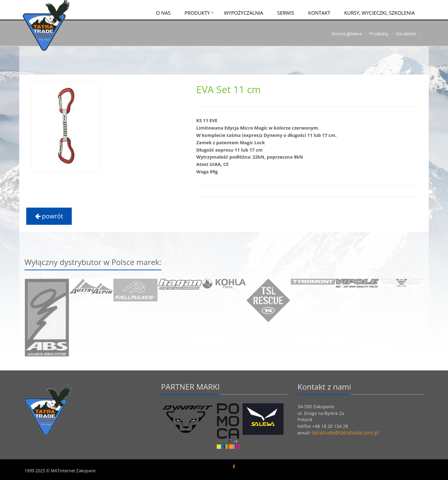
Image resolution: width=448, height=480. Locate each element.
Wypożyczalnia (244, 13)
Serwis (286, 13)
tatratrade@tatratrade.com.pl (345, 433)
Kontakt (319, 13)
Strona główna (347, 34)
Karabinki (406, 34)
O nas (163, 13)
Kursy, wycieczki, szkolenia (379, 13)
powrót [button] (49, 216)
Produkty (197, 13)
